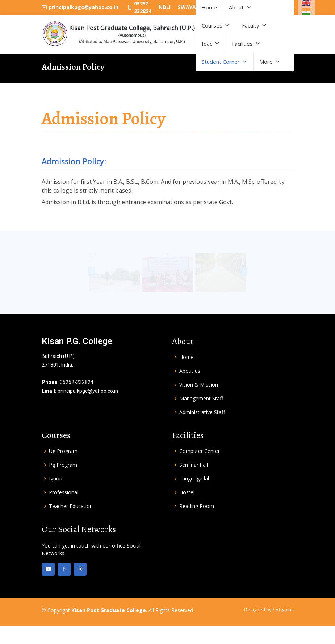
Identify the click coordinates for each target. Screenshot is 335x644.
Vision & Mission (199, 385)
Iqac (211, 44)
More (270, 62)
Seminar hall (194, 465)
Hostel (187, 492)
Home (187, 357)
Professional (64, 492)
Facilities (246, 44)
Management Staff (201, 399)
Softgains (283, 610)
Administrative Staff (202, 412)
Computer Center (200, 451)
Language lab (195, 479)
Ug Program (63, 451)
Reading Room (197, 506)
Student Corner (225, 62)
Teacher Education (71, 506)
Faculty (254, 25)
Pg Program (63, 465)
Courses (216, 25)
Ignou (56, 479)
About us (190, 371)
